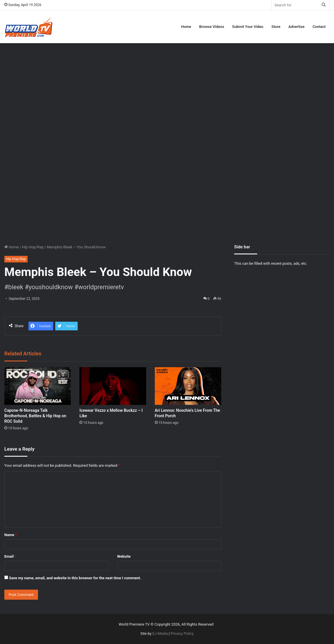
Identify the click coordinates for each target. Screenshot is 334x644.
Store (276, 27)
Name (11, 535)
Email (10, 556)
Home (186, 27)
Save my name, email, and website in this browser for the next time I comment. (75, 578)
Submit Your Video (248, 27)
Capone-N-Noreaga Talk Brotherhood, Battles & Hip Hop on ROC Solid (35, 416)
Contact (319, 27)
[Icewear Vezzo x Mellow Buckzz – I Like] (113, 386)
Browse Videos (212, 27)
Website (124, 556)
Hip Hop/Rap (33, 247)
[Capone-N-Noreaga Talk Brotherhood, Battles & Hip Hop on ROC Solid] (38, 386)
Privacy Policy (182, 633)
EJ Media (160, 633)
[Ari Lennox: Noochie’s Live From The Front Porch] (188, 386)
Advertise (297, 27)
